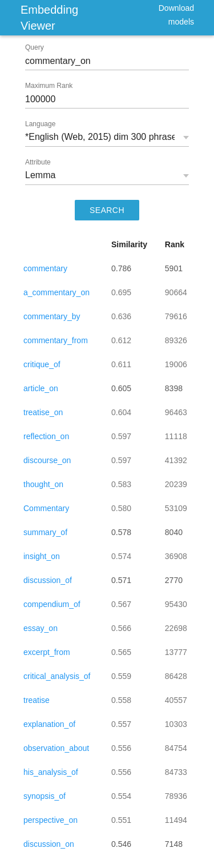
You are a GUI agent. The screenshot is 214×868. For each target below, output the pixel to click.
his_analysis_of (51, 772)
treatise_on (43, 412)
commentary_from (56, 340)
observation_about (56, 748)
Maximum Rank (49, 86)
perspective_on (51, 820)
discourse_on (47, 460)
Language (40, 124)
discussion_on (49, 844)
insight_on (42, 556)
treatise (37, 700)
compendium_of (52, 604)
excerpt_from (47, 652)
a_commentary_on (56, 292)
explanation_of (49, 724)
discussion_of (48, 580)
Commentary (46, 508)
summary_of (45, 532)
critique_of (42, 364)
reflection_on (46, 436)
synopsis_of (45, 796)
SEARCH (107, 210)
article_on (41, 388)
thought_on (43, 484)
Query (35, 47)
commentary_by (52, 316)
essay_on (41, 628)
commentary (45, 268)
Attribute (38, 162)
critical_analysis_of (57, 676)
